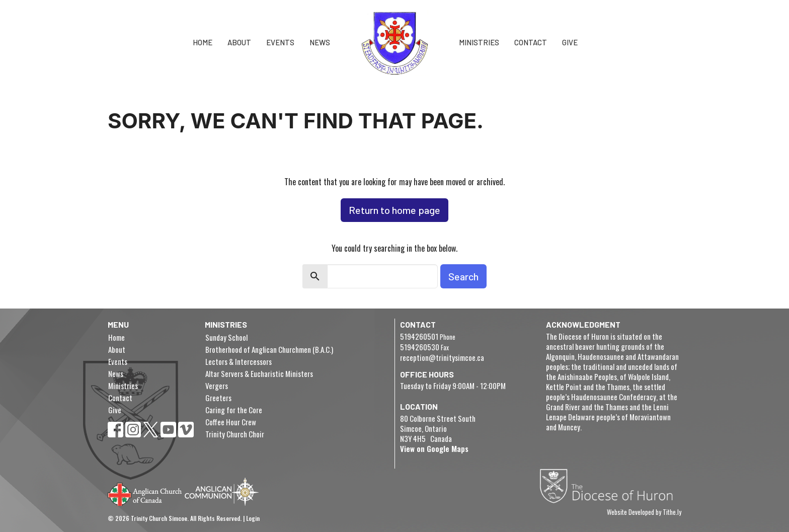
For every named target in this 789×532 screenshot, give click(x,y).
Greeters (218, 398)
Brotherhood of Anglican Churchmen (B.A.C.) (269, 349)
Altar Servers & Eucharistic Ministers (259, 373)
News (320, 42)
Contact (531, 42)
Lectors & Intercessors (239, 361)
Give (570, 42)
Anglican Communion (222, 491)
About (239, 42)
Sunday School (226, 337)
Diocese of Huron (610, 486)
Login (253, 518)
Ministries (479, 42)
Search (463, 276)
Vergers (217, 386)
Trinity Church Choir (235, 434)
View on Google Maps (434, 448)
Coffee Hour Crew (231, 422)
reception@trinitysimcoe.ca (442, 357)
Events (280, 42)
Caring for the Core (234, 410)
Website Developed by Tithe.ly (644, 512)
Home (203, 42)
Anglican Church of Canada (145, 493)
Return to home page (395, 210)
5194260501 (419, 336)
